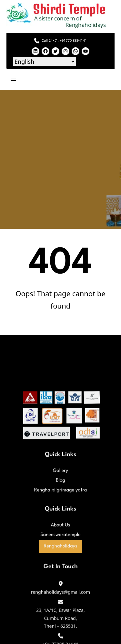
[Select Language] (44, 62)
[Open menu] (13, 79)
